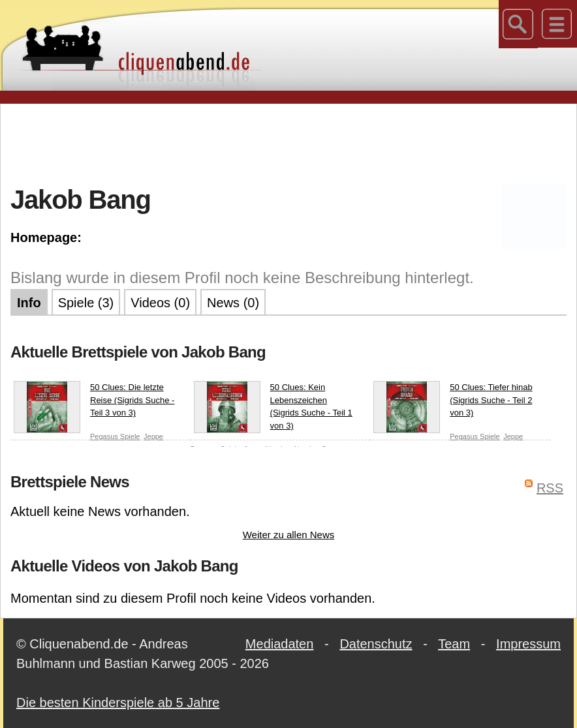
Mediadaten (280, 644)
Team (454, 644)
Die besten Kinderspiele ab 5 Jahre (118, 703)
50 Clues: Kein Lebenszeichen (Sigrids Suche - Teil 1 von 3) (273, 407)
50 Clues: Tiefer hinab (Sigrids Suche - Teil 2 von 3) (453, 403)
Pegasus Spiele (115, 436)
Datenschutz (376, 644)
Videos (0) (160, 303)
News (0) (233, 303)
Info (29, 303)
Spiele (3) (86, 303)
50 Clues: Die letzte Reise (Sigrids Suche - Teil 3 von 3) (94, 403)
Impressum (528, 644)
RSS (550, 488)
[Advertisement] (288, 143)
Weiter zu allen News (289, 535)
